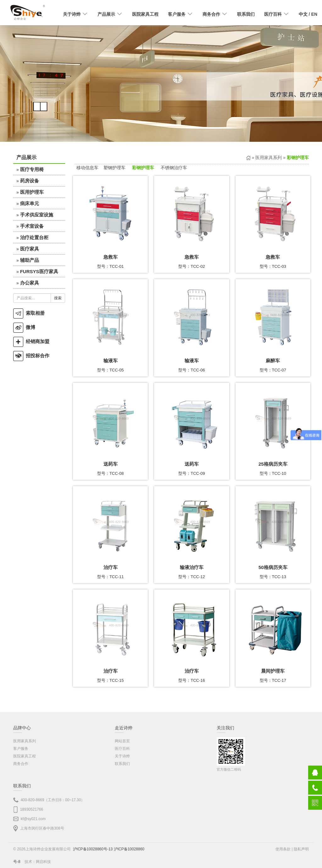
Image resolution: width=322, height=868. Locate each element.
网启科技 (43, 862)
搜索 (58, 298)
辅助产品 (30, 260)
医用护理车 (32, 192)
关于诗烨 (122, 756)
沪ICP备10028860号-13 (93, 849)
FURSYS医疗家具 (39, 271)
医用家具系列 (269, 158)
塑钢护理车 (114, 168)
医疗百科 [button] (277, 14)
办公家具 (30, 283)
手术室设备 (32, 226)
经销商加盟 (31, 341)
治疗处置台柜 (34, 237)
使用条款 (283, 849)
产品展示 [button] (110, 14)
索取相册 (29, 313)
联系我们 (246, 14)
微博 (24, 327)
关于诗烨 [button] (75, 14)
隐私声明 (301, 849)
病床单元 (30, 203)
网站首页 (122, 741)
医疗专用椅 (32, 169)
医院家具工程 (145, 14)
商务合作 (21, 764)
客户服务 (21, 749)
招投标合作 (31, 356)
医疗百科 (122, 749)
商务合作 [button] (215, 14)
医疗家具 (30, 249)
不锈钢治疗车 (174, 168)
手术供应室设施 (37, 215)
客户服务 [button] (180, 14)
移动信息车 (87, 168)
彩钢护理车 (143, 168)
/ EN (308, 14)
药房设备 (30, 181)
